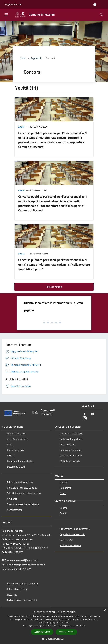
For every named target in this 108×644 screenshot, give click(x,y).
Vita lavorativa (67, 445)
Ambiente (12, 499)
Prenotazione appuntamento (75, 529)
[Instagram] (85, 419)
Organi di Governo (16, 433)
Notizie (64, 482)
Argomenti (36, 58)
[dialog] (54, 626)
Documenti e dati (16, 467)
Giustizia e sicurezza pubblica (22, 488)
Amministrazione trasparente (22, 584)
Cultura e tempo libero (71, 439)
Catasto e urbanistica (71, 456)
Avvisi (21, 127)
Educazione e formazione (20, 482)
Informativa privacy (17, 589)
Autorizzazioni (14, 510)
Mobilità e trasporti (70, 461)
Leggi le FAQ (66, 540)
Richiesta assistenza (70, 545)
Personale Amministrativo (21, 461)
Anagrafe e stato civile (71, 433)
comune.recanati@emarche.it (23, 560)
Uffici (10, 445)
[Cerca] (102, 15)
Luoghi (63, 508)
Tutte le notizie (54, 287)
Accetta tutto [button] (42, 632)
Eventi (63, 513)
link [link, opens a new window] (84, 626)
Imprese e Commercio (71, 450)
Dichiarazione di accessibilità (22, 600)
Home (23, 58)
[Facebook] (85, 414)
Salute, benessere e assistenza (23, 504)
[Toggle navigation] (6, 14)
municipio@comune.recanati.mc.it (27, 565)
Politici (11, 456)
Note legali (13, 595)
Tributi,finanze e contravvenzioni (24, 493)
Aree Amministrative (18, 439)
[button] (54, 639)
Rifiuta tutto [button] (66, 632)
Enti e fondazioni (16, 450)
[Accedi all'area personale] (95, 5)
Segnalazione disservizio (72, 534)
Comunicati (66, 488)
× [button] (105, 611)
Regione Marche (13, 4)
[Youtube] (93, 414)
